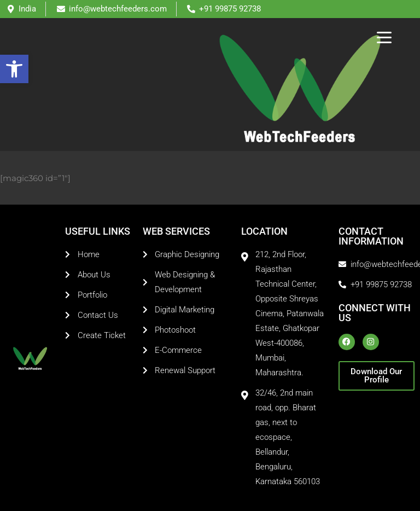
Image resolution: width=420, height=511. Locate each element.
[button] (14, 69)
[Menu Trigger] (384, 37)
